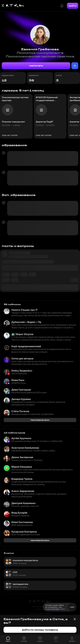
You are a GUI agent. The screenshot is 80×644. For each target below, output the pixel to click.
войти (73, 6)
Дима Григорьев (21, 390)
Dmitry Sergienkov (22, 371)
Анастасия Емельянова (25, 448)
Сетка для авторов (22, 358)
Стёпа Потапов (20, 411)
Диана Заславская (22, 457)
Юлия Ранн (18, 380)
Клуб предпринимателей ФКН (26, 346)
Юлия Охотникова (22, 522)
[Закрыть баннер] (75, 619)
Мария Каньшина (22, 467)
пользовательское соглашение (40, 608)
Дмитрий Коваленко (24, 503)
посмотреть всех (40, 420)
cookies (62, 609)
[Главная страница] (13, 6)
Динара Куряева (21, 399)
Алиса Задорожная (23, 491)
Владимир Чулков (22, 479)
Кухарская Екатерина (24, 532)
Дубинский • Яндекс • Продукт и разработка (26, 322)
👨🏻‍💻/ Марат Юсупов (22, 334)
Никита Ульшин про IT (24, 310)
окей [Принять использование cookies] (72, 607)
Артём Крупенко (21, 438)
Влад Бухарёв (19, 513)
